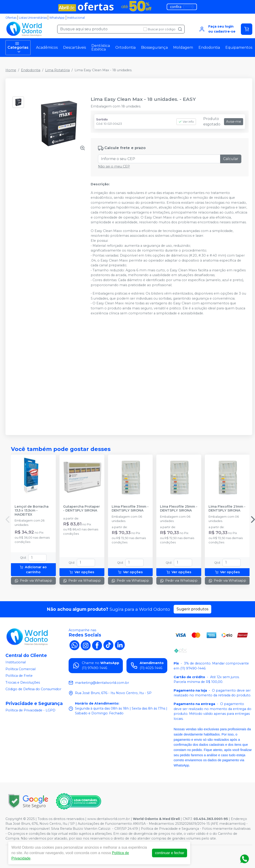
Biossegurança (154, 47)
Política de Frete (19, 676)
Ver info (186, 122)
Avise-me (234, 122)
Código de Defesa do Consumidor (33, 689)
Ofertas (11, 18)
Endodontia (209, 47)
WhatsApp (57, 18)
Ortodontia (125, 47)
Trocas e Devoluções (23, 682)
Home (11, 70)
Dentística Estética (101, 47)
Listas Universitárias (33, 18)
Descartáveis (75, 47)
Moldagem (183, 47)
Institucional (76, 18)
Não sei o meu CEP (114, 166)
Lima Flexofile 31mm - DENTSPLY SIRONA (130, 509)
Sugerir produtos (192, 609)
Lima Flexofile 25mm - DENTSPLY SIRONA (179, 509)
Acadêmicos (47, 47)
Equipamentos (239, 47)
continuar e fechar (170, 853)
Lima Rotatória (57, 70)
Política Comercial (21, 669)
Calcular (231, 159)
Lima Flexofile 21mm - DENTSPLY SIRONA (227, 509)
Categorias (18, 48)
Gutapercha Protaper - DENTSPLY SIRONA (81, 509)
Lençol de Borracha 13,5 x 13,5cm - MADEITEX (32, 511)
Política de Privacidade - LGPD (30, 710)
